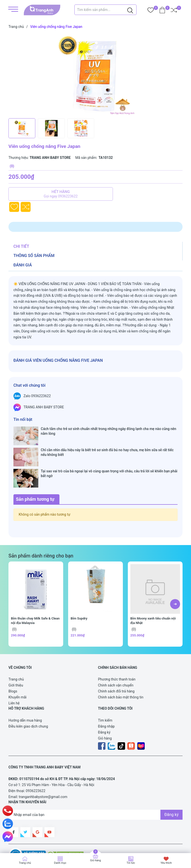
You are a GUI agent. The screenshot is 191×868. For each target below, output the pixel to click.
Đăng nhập (106, 697)
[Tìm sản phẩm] (105, 10)
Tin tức (131, 863)
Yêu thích (166, 863)
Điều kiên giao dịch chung (28, 697)
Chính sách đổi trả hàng (116, 662)
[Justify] (130, 10)
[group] (95, 75)
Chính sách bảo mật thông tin (121, 668)
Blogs (13, 662)
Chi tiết (21, 246)
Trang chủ (16, 650)
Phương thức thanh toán (117, 650)
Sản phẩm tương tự (35, 470)
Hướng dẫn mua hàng (25, 691)
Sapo (17, 841)
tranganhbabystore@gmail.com (43, 768)
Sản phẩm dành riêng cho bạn (41, 527)
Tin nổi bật (23, 419)
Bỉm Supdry (79, 589)
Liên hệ (14, 674)
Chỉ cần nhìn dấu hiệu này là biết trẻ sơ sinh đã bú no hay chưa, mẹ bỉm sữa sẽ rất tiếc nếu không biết (107, 443)
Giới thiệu (16, 656)
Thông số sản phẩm (34, 256)
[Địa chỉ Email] (95, 786)
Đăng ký (104, 703)
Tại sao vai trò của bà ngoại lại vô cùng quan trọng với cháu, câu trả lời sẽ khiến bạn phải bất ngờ (109, 454)
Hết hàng (61, 194)
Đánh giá (23, 265)
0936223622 (36, 762)
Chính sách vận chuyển (116, 656)
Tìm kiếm (105, 691)
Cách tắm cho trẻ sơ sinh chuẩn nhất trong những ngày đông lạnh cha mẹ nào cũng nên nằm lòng (108, 431)
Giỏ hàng (105, 709)
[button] (175, 575)
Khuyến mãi (18, 668)
